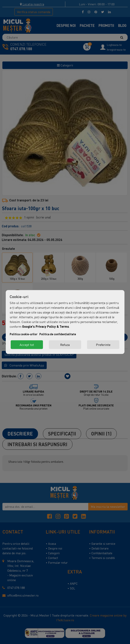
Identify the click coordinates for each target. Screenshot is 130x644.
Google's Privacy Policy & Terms (46, 326)
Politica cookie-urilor (24, 334)
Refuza (65, 345)
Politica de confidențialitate (58, 334)
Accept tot (27, 345)
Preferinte (103, 345)
